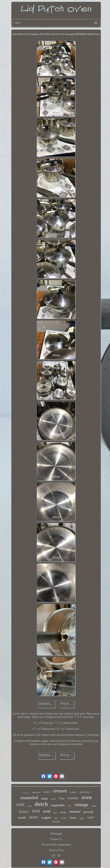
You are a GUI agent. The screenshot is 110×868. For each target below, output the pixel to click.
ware (91, 817)
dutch (41, 804)
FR (59, 856)
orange (63, 812)
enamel (75, 812)
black (53, 799)
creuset (60, 791)
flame (73, 818)
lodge (30, 806)
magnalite (58, 805)
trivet (55, 813)
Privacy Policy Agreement (56, 845)
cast (20, 804)
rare (56, 818)
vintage (81, 805)
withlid (82, 818)
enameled (29, 798)
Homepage (56, 834)
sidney (73, 792)
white (47, 792)
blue (62, 798)
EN (53, 856)
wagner (46, 818)
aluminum (85, 792)
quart (34, 817)
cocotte (64, 818)
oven (87, 797)
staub (44, 799)
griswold (88, 812)
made (94, 806)
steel (70, 806)
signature (36, 792)
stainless (56, 821)
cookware (26, 793)
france (24, 811)
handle (22, 818)
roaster (73, 798)
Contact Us (56, 839)
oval (47, 811)
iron (36, 811)
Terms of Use (56, 850)
